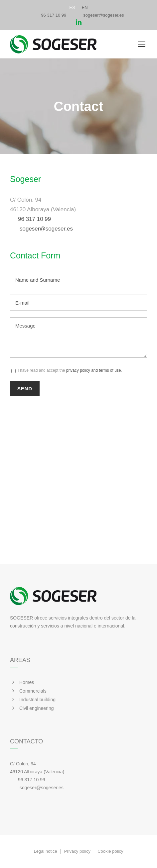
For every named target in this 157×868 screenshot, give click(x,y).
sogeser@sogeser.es (103, 15)
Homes (27, 682)
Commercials (33, 691)
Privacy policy (77, 851)
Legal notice (46, 851)
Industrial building (37, 700)
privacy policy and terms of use (94, 370)
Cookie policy (110, 851)
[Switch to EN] (85, 7)
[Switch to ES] (72, 7)
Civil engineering (37, 708)
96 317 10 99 (54, 15)
